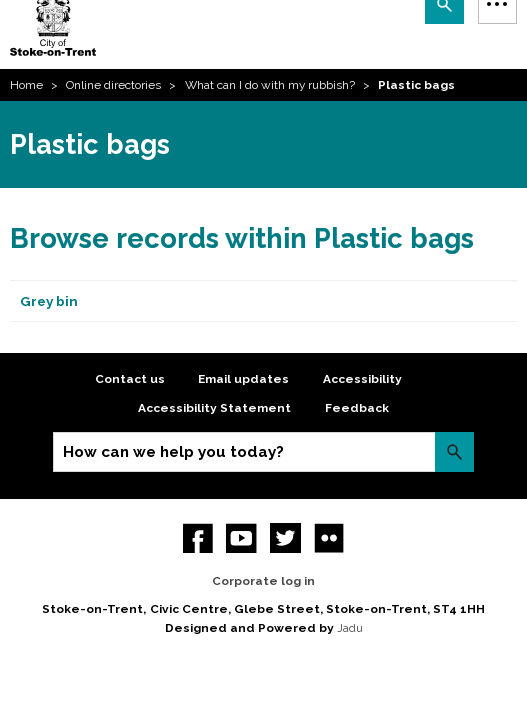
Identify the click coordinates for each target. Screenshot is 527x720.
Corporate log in (263, 581)
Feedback (357, 408)
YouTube (241, 538)
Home (26, 85)
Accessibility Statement (214, 408)
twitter (285, 538)
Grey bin (49, 301)
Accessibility (362, 379)
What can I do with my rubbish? (270, 85)
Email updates (243, 379)
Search (454, 451)
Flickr (329, 538)
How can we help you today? (173, 452)
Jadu (350, 628)
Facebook (198, 538)
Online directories (113, 85)
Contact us (130, 379)
